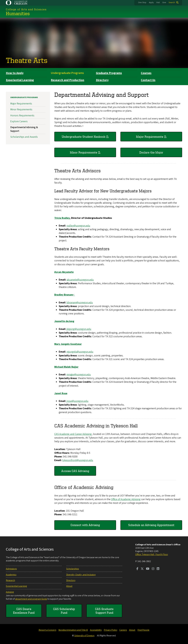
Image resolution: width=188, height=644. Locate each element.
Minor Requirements (83, 152)
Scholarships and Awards (24, 137)
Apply (151, 3)
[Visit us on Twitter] (142, 569)
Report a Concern (47, 630)
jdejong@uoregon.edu (79, 329)
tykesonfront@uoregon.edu (78, 460)
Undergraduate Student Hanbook (83, 136)
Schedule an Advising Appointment (151, 525)
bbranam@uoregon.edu (80, 302)
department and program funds (31, 599)
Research (10, 580)
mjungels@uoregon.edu (80, 352)
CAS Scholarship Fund (64, 611)
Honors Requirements (22, 115)
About (69, 586)
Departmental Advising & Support (24, 129)
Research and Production (67, 80)
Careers (123, 630)
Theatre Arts (27, 60)
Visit (158, 3)
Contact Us (148, 80)
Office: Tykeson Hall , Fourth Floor (152, 554)
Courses (146, 73)
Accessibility (96, 630)
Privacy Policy (111, 630)
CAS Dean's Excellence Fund (24, 611)
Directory (102, 80)
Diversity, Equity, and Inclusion (81, 575)
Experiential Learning (20, 80)
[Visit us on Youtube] (148, 569)
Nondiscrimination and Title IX (73, 630)
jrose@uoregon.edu (77, 401)
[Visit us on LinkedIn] (158, 569)
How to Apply (15, 73)
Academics (11, 575)
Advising (10, 592)
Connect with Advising (85, 525)
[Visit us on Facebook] (137, 569)
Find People (143, 630)
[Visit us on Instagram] (153, 569)
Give (164, 3)
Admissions (11, 569)
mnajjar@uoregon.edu (79, 375)
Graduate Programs (109, 73)
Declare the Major (151, 152)
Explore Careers (19, 121)
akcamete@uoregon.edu (80, 280)
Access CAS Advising (75, 471)
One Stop (142, 3)
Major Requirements (150, 136)
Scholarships (73, 569)
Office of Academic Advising (126, 499)
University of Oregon (84, 636)
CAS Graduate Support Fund (104, 611)
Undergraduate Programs (67, 73)
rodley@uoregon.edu (78, 226)
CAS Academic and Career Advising (73, 434)
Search (172, 3)
